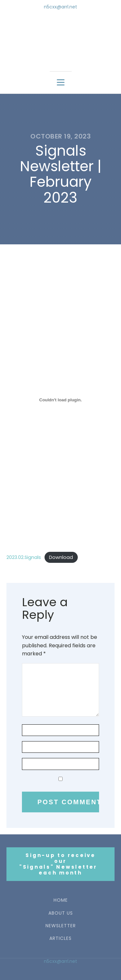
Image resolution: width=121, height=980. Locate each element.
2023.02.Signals (24, 557)
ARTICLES (60, 938)
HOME (61, 900)
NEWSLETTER (61, 926)
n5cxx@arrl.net (60, 7)
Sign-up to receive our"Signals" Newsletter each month (61, 864)
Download (61, 557)
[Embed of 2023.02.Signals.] (60, 400)
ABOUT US (61, 913)
